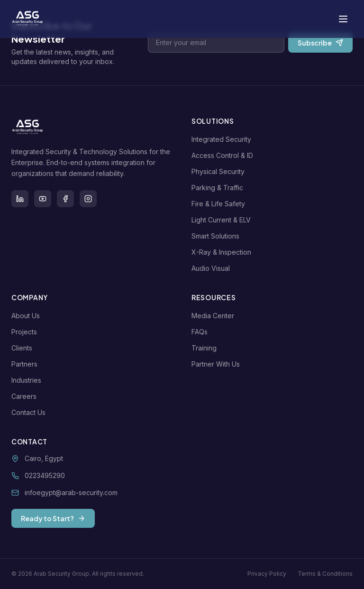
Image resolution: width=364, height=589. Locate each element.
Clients (24, 348)
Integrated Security (223, 139)
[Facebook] (65, 199)
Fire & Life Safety (220, 204)
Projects (26, 332)
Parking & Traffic (219, 188)
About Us (27, 316)
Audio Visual (213, 268)
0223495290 (45, 475)
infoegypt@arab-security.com (71, 492)
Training (206, 348)
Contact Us (30, 412)
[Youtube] (43, 199)
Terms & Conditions (325, 574)
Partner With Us (218, 364)
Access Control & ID (224, 155)
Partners (26, 364)
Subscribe (320, 43)
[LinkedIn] (20, 199)
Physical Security (220, 171)
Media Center (215, 316)
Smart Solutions (217, 236)
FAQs (201, 332)
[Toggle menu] (343, 19)
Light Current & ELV (223, 220)
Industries (28, 380)
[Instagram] (88, 199)
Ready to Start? (53, 518)
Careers (26, 396)
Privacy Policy (267, 574)
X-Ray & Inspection (223, 252)
